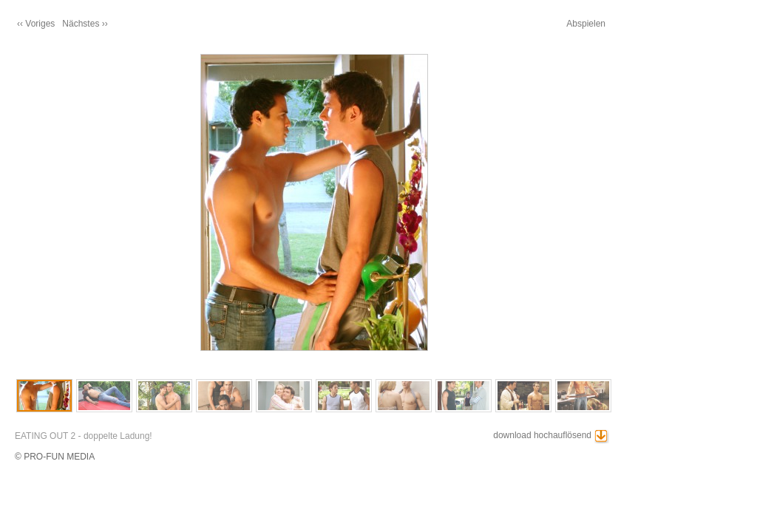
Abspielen (586, 24)
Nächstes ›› (85, 24)
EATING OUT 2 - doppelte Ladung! (84, 436)
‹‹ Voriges (36, 24)
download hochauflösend (542, 435)
